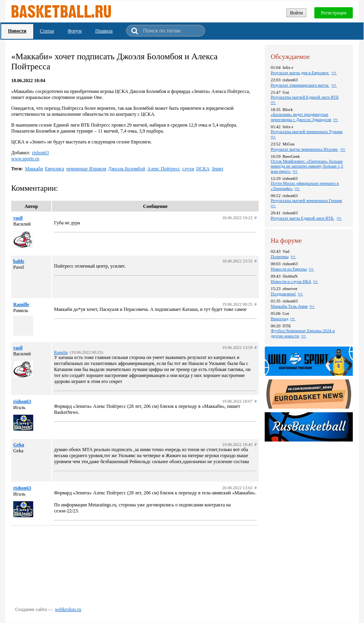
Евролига (55, 169)
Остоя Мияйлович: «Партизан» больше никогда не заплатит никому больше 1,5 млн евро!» (307, 166)
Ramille (21, 304)
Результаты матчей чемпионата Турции (307, 131)
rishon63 (40, 153)
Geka (19, 445)
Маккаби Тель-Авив (289, 306)
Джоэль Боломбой (127, 169)
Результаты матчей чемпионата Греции (306, 200)
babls (19, 261)
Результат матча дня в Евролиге (300, 73)
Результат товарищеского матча (300, 85)
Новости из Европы (289, 269)
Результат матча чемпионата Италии (305, 149)
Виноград (280, 319)
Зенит (217, 169)
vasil (18, 218)
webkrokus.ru (68, 609)
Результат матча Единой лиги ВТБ (303, 218)
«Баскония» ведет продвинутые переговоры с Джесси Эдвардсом (301, 117)
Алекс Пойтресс (164, 169)
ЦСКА (203, 169)
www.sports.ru (25, 159)
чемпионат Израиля (86, 169)
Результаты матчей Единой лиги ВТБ (305, 97)
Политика (280, 256)
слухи (188, 169)
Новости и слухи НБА (291, 281)
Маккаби (34, 169)
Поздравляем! (283, 294)
